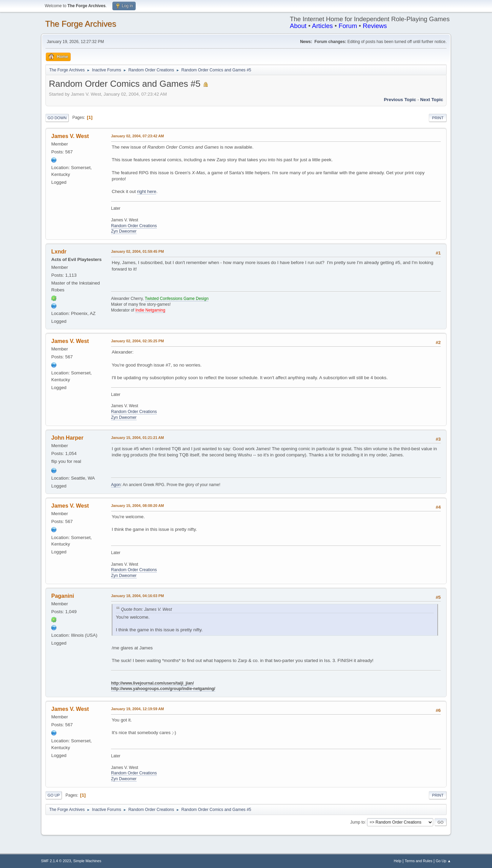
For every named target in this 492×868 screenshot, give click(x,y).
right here (147, 191)
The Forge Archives (81, 24)
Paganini (63, 596)
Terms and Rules (419, 861)
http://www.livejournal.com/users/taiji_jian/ (152, 683)
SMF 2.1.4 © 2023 (56, 861)
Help (398, 861)
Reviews (375, 26)
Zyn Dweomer (124, 231)
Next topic (432, 100)
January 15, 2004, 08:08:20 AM (138, 506)
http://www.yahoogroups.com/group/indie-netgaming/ (163, 689)
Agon (116, 485)
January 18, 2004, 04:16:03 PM (138, 596)
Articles (322, 26)
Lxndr (59, 252)
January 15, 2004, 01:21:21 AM (138, 438)
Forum (348, 26)
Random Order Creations (134, 226)
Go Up (54, 795)
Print (438, 118)
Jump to (358, 822)
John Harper (67, 438)
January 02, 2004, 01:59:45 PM (138, 251)
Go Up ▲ (443, 861)
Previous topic (400, 100)
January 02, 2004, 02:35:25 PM (138, 341)
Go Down (57, 118)
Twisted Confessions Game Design (177, 299)
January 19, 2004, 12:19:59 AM (138, 709)
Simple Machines (87, 861)
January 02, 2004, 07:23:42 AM (138, 136)
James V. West (70, 136)
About (298, 26)
